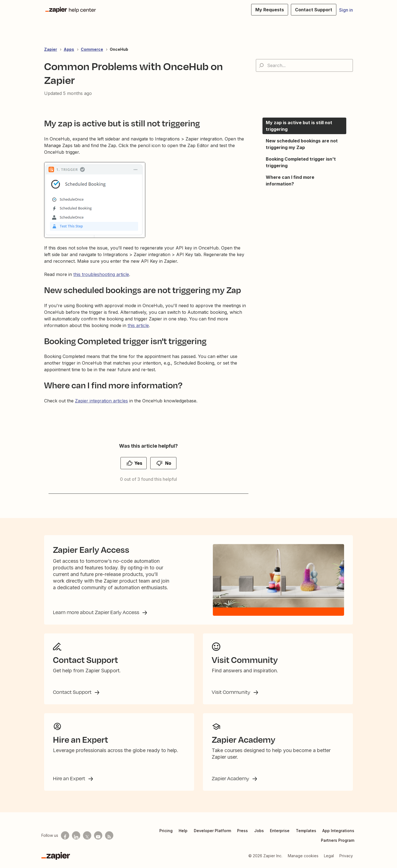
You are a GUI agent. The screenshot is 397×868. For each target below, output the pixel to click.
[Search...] (304, 65)
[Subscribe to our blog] (109, 835)
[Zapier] (56, 856)
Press (242, 831)
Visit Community (232, 692)
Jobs (259, 831)
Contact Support (73, 692)
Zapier (51, 49)
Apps (69, 49)
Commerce (92, 49)
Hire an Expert (70, 778)
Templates (306, 831)
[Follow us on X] (87, 835)
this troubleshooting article (101, 274)
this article (138, 325)
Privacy (346, 856)
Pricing (166, 831)
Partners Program (338, 840)
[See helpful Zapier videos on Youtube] (98, 835)
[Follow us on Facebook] (65, 835)
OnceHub (119, 49)
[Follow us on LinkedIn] (76, 835)
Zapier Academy (231, 778)
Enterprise (280, 831)
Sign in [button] (346, 10)
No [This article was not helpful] (168, 463)
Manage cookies (303, 856)
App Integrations (338, 831)
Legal (329, 856)
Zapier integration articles (101, 401)
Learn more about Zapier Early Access (97, 612)
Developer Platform (212, 831)
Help (183, 831)
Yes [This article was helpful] (138, 463)
